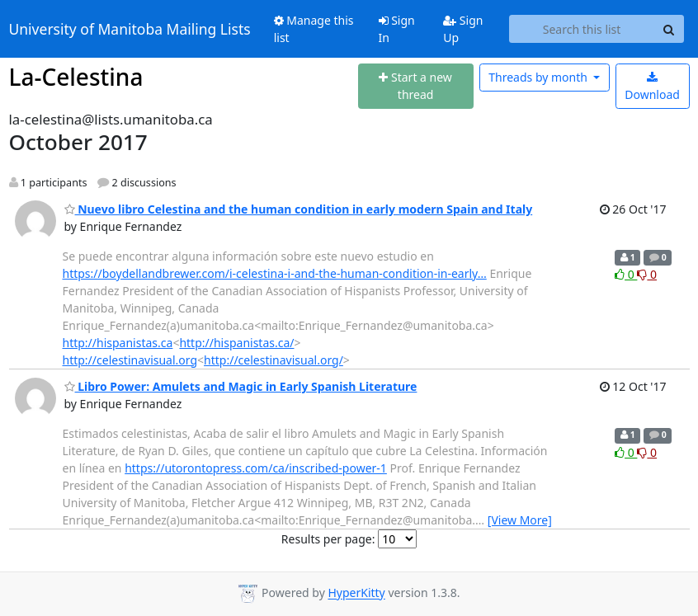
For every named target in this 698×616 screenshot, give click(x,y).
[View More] (520, 520)
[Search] (669, 29)
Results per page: (328, 539)
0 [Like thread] (626, 274)
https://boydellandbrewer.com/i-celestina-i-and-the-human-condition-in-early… (275, 273)
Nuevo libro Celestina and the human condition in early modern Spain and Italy (299, 209)
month (539, 77)
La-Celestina (76, 77)
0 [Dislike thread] (647, 274)
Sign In (397, 29)
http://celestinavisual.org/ (274, 360)
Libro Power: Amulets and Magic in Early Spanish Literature (241, 386)
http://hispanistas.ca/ (236, 343)
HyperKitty (356, 593)
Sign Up (463, 29)
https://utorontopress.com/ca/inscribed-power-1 (256, 468)
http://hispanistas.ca (118, 343)
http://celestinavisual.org (130, 360)
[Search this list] (582, 29)
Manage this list (314, 29)
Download (652, 87)
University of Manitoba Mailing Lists (130, 29)
